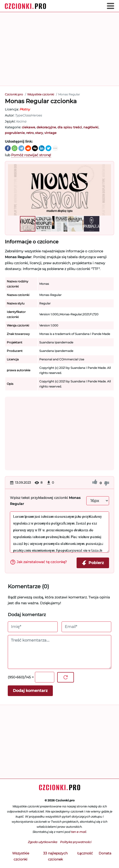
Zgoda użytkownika (43, 842)
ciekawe (28, 127)
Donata (105, 853)
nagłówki (91, 127)
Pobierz (93, 563)
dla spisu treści (70, 127)
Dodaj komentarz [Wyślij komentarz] (30, 691)
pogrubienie (15, 133)
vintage (50, 133)
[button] (107, 190)
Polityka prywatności (76, 842)
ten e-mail (79, 832)
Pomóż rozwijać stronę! (31, 155)
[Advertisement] (59, 49)
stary (39, 133)
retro (30, 133)
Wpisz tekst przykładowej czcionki (45, 501)
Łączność (85, 853)
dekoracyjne (46, 127)
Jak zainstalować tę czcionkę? (38, 562)
